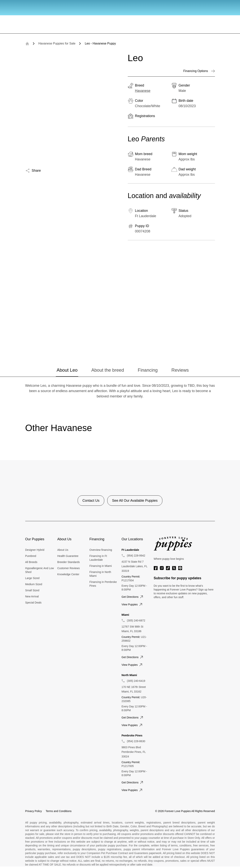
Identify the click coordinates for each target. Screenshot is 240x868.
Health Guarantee (68, 556)
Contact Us (91, 501)
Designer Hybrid (35, 550)
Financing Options (199, 71)
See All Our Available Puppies (135, 501)
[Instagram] (162, 568)
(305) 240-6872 (136, 620)
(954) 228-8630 (136, 741)
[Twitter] (174, 568)
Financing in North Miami (100, 574)
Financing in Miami (101, 566)
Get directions (133, 597)
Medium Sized (34, 584)
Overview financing (101, 550)
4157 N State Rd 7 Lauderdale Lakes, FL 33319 (135, 566)
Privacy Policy (34, 811)
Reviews (180, 370)
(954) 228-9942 (136, 556)
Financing (148, 370)
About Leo (67, 370)
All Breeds (31, 562)
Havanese (143, 91)
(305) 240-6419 (136, 681)
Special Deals (33, 603)
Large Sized (32, 578)
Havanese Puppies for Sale (57, 43)
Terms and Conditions (59, 811)
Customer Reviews (69, 568)
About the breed (108, 370)
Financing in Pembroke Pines (103, 584)
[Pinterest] (180, 568)
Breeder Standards (69, 562)
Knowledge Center (68, 574)
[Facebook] (156, 568)
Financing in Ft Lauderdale (98, 558)
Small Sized (32, 590)
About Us (63, 550)
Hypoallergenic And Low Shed (40, 570)
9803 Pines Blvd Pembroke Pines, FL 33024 (134, 752)
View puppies (132, 604)
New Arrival (32, 596)
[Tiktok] (168, 568)
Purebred (31, 556)
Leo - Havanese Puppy (100, 43)
